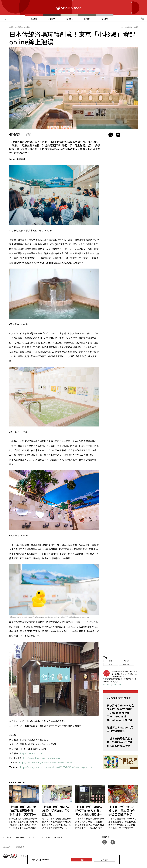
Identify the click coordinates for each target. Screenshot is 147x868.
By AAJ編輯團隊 (17, 159)
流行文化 (69, 19)
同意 (82, 860)
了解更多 (104, 860)
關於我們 (7, 847)
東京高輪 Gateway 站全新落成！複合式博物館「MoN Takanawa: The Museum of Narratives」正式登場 (121, 713)
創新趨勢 (87, 19)
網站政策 (20, 847)
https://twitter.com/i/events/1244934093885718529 (45, 762)
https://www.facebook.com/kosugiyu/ (42, 758)
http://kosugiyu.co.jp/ (31, 753)
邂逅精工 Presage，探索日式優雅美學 (120, 729)
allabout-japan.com (112, 685)
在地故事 (105, 19)
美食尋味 (52, 19)
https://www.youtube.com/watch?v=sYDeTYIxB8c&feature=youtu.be (56, 767)
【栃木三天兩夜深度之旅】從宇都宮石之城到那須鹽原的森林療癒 (120, 742)
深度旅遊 (34, 19)
